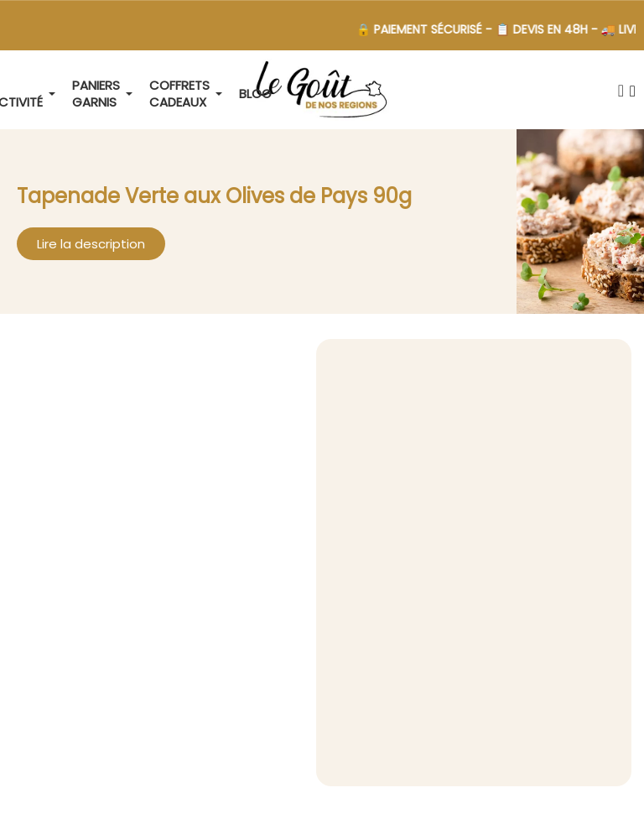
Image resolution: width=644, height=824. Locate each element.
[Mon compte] (633, 91)
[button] (621, 91)
